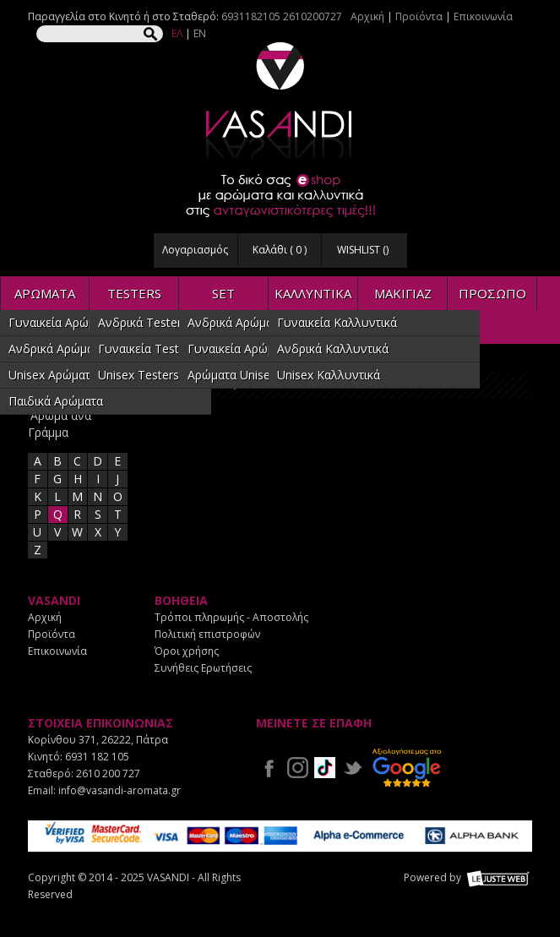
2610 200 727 (108, 774)
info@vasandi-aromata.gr (120, 790)
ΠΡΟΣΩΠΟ (492, 293)
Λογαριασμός (195, 250)
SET (223, 293)
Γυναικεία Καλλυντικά (337, 322)
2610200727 (313, 16)
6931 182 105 (97, 757)
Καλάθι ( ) (280, 250)
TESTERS (134, 293)
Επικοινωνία (483, 16)
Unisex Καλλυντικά (329, 375)
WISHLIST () (363, 250)
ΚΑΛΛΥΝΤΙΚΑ (313, 293)
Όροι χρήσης (187, 651)
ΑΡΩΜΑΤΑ (45, 293)
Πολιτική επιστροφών (207, 634)
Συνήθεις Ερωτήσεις (203, 668)
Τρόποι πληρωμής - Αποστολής (231, 617)
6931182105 (251, 16)
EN (200, 33)
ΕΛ (177, 33)
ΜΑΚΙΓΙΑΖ (403, 293)
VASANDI (280, 100)
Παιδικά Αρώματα (56, 401)
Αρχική (367, 16)
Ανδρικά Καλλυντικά (333, 349)
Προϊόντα (419, 16)
